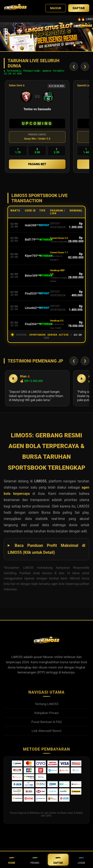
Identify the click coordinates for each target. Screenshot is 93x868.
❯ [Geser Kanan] (85, 67)
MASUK (56, 8)
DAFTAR (79, 8)
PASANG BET (37, 166)
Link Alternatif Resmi (47, 734)
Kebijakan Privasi (46, 716)
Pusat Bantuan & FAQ (46, 725)
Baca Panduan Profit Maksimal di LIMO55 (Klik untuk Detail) (46, 552)
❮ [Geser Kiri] (74, 67)
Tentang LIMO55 (47, 707)
